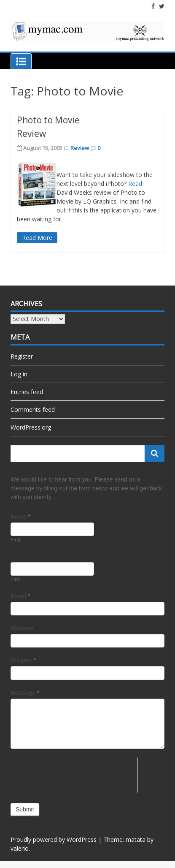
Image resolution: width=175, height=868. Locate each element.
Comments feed (33, 410)
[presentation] (74, 774)
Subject (23, 660)
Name (20, 517)
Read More (37, 238)
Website (22, 628)
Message (25, 693)
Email (20, 596)
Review (80, 148)
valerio (20, 848)
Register (22, 356)
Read (135, 184)
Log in (19, 374)
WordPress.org (31, 427)
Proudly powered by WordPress (54, 839)
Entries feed (27, 392)
